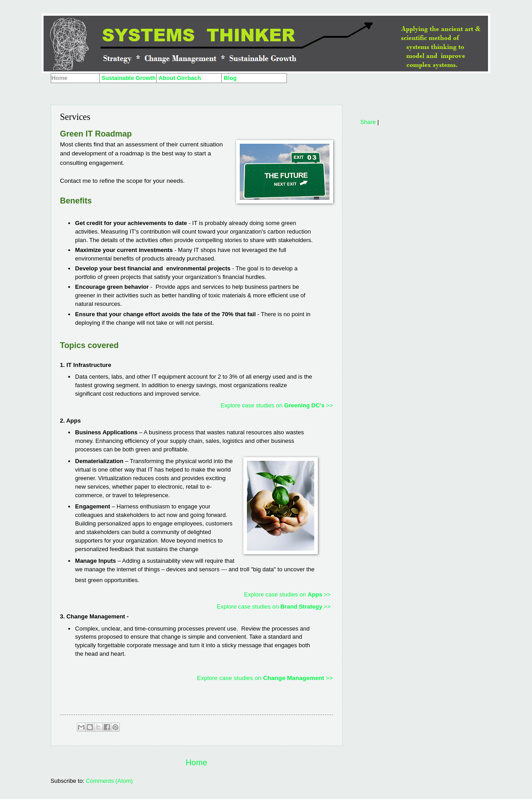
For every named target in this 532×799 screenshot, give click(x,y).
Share (368, 122)
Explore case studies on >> (277, 405)
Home (196, 763)
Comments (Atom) (109, 781)
